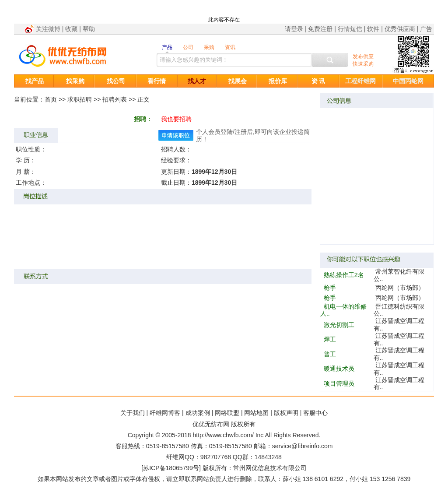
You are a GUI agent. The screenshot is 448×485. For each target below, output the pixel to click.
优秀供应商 (400, 29)
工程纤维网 (360, 81)
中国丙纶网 (408, 81)
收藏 (71, 29)
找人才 (197, 81)
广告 (426, 29)
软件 (373, 29)
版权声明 (286, 413)
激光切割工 (339, 325)
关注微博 (48, 29)
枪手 (330, 288)
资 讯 (318, 81)
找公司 (116, 81)
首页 (51, 99)
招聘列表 (115, 99)
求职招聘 (80, 99)
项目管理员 (339, 383)
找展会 (238, 81)
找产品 (35, 81)
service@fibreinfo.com (303, 446)
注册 (241, 132)
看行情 (157, 81)
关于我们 (133, 413)
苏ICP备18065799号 (171, 468)
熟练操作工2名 (344, 275)
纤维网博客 (165, 413)
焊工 (330, 339)
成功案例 (198, 413)
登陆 (227, 132)
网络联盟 (227, 413)
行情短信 (350, 29)
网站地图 (256, 413)
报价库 (278, 81)
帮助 (89, 29)
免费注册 (320, 29)
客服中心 (315, 413)
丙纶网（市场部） (400, 288)
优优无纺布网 (211, 424)
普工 (330, 354)
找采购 (75, 81)
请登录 (294, 29)
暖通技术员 (339, 369)
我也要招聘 (176, 119)
